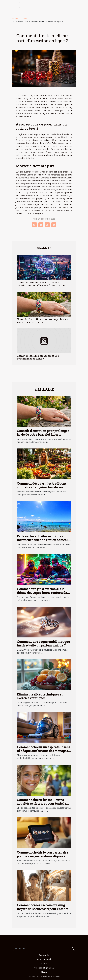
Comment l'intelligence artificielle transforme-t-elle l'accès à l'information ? (42, 284)
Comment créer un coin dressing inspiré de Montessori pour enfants (43, 907)
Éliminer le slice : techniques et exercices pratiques (40, 696)
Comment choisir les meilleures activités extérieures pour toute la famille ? (42, 804)
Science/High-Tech (44, 968)
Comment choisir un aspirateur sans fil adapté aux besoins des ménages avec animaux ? (44, 751)
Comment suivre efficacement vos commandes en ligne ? (38, 357)
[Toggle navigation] (16, 5)
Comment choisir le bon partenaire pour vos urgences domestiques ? (43, 854)
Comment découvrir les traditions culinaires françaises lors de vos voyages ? (42, 487)
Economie (44, 955)
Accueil (15, 19)
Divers (25, 19)
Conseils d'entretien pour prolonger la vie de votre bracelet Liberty (43, 433)
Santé (44, 963)
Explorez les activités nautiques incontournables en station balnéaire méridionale (44, 540)
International (44, 959)
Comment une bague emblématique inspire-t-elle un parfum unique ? (43, 644)
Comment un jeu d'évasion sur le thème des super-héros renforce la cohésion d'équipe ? (42, 593)
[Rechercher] (44, 948)
